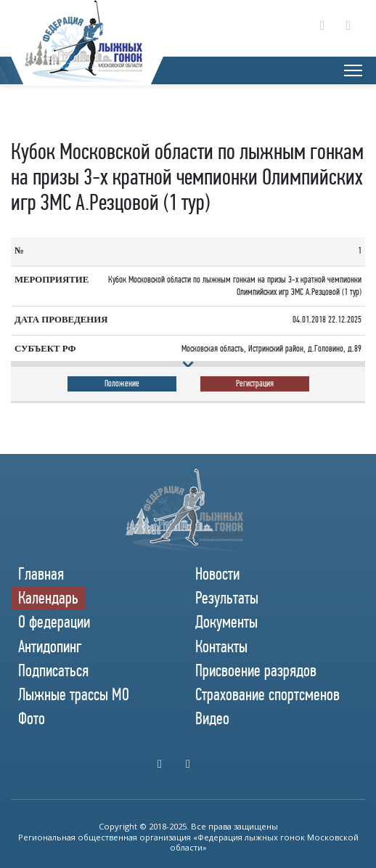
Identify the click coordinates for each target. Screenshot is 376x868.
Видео (212, 718)
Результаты (227, 598)
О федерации (54, 622)
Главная (41, 574)
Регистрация (255, 383)
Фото (32, 718)
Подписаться (53, 670)
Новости (217, 574)
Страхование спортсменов (267, 694)
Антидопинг (50, 646)
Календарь (48, 598)
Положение (122, 383)
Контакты (221, 646)
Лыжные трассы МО (74, 694)
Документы (226, 622)
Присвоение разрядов (256, 670)
